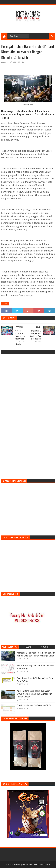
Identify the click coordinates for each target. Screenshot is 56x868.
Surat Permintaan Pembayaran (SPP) (34, 705)
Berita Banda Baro (42, 865)
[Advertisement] (29, 25)
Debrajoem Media (24, 865)
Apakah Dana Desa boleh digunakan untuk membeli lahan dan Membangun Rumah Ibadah (34, 694)
